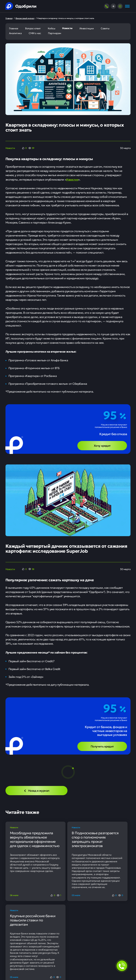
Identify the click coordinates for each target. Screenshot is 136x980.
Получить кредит (102, 746)
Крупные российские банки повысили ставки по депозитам (33, 920)
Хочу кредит (102, 445)
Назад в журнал (36, 790)
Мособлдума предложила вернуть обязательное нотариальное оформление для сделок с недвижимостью (35, 839)
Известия (72, 179)
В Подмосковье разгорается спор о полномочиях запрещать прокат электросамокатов (95, 839)
